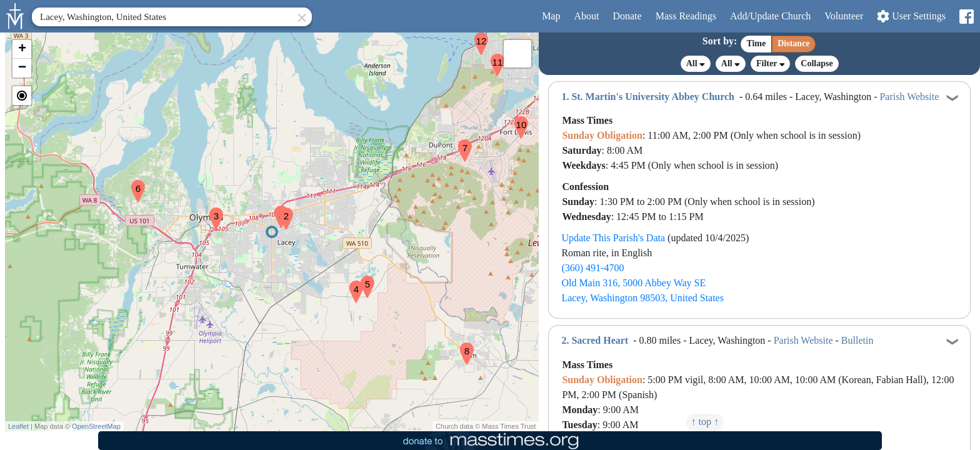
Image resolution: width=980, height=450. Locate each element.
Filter (770, 63)
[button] (276, 209)
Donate (627, 16)
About (586, 16)
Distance (793, 43)
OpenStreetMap (96, 426)
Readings (686, 16)
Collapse (817, 63)
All (696, 64)
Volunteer (844, 16)
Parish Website (909, 97)
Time (756, 43)
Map (551, 16)
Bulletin (857, 340)
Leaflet (18, 426)
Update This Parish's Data (613, 238)
